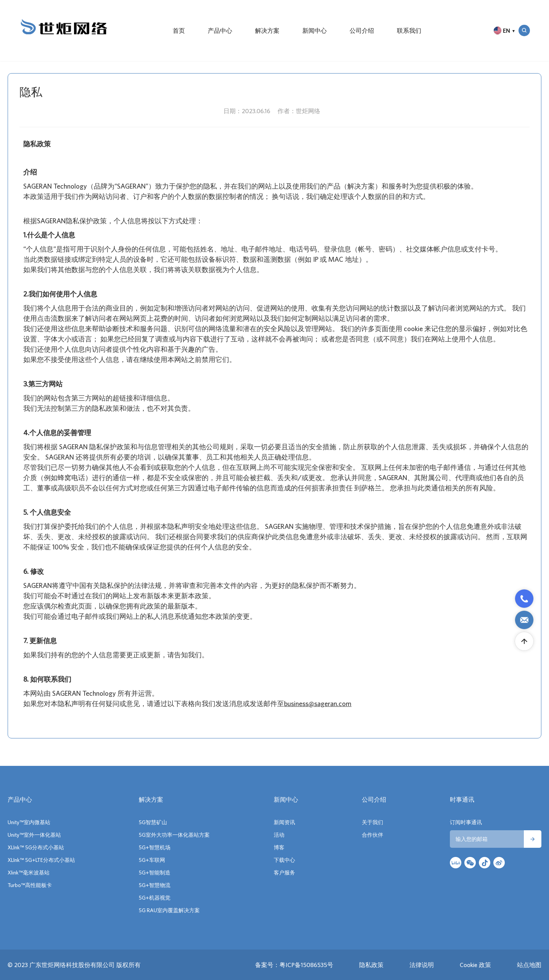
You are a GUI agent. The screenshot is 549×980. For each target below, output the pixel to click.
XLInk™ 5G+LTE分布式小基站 (41, 860)
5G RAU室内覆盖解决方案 (169, 910)
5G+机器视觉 (155, 898)
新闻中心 (315, 30)
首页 (179, 30)
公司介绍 (362, 30)
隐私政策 (371, 965)
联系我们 (409, 30)
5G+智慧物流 (155, 885)
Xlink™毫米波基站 (29, 873)
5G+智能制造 (155, 873)
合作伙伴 (372, 835)
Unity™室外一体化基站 (34, 835)
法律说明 (422, 965)
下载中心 (284, 860)
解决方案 (267, 30)
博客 (279, 847)
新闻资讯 (284, 822)
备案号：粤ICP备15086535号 (294, 965)
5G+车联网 (152, 860)
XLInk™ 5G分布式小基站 (36, 847)
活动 (279, 835)
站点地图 (529, 965)
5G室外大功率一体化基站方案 (174, 835)
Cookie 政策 (475, 965)
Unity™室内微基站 (29, 822)
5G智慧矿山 (153, 822)
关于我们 (372, 822)
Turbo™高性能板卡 (30, 885)
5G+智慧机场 (155, 847)
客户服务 (284, 873)
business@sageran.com (318, 704)
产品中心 (220, 30)
